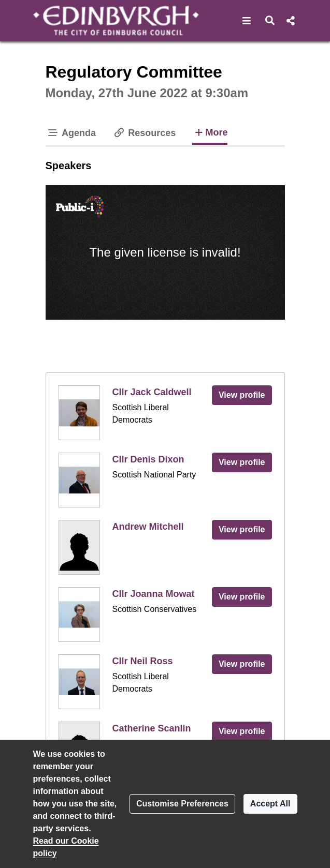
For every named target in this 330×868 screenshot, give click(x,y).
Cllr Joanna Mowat (154, 594)
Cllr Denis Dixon (148, 459)
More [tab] (210, 131)
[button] (247, 21)
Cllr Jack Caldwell (152, 392)
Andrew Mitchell (148, 527)
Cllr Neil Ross (143, 661)
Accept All (270, 804)
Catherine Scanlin (152, 728)
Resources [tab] (144, 133)
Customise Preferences (182, 804)
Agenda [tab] (71, 133)
